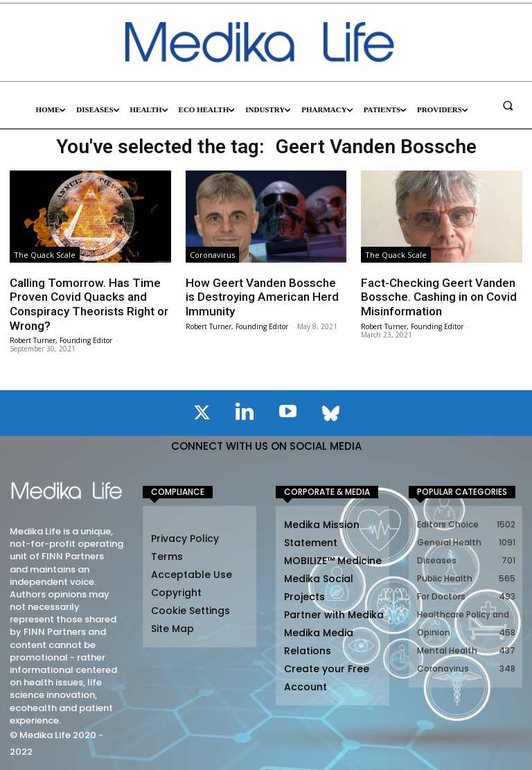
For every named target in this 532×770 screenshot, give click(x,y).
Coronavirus (212, 255)
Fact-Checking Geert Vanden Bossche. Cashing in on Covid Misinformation (438, 297)
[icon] (202, 414)
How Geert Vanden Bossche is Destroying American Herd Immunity (261, 297)
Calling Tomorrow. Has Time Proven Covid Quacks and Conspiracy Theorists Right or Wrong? (89, 304)
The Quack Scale (45, 255)
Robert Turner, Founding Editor (61, 340)
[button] (508, 105)
